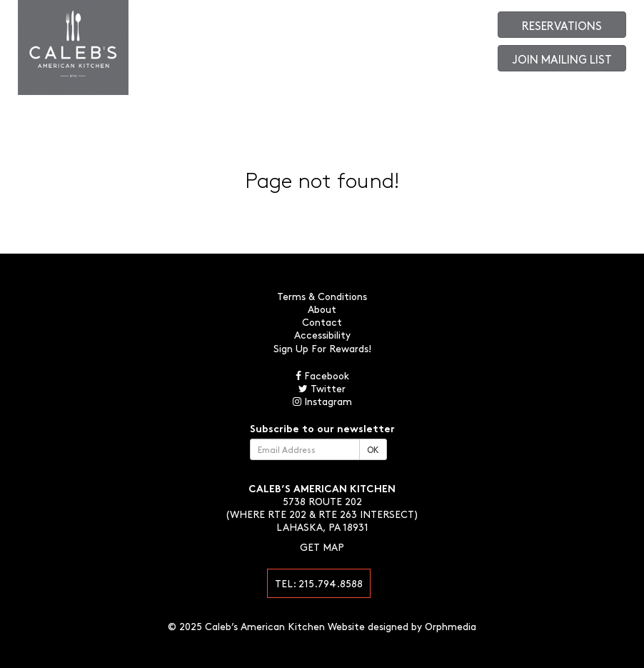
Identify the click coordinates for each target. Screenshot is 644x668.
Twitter (322, 388)
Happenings (284, 21)
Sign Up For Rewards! (322, 348)
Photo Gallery (370, 21)
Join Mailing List (562, 59)
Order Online (465, 21)
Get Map (322, 547)
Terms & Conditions (322, 296)
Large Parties (234, 21)
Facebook (322, 375)
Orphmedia (451, 626)
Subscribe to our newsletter (322, 428)
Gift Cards (418, 21)
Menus (167, 21)
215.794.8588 (331, 583)
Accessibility (322, 334)
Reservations (562, 25)
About (195, 21)
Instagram (322, 401)
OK (373, 449)
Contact (325, 21)
